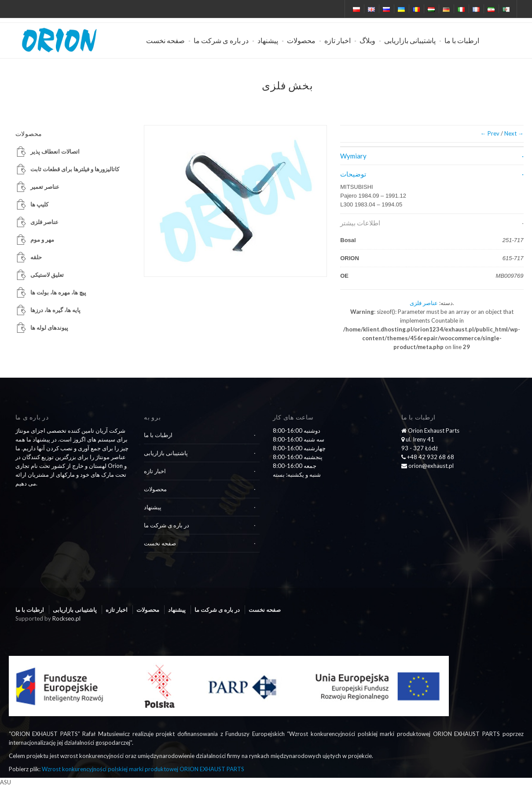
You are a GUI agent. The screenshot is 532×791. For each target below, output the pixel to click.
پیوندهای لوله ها (49, 327)
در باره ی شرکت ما (221, 40)
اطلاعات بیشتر (360, 223)
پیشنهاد (268, 40)
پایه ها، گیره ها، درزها (55, 310)
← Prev (490, 133)
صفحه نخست (165, 40)
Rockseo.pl (66, 618)
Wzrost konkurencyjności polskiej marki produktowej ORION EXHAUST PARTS (143, 769)
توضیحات (353, 174)
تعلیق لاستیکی (47, 275)
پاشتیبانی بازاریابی (410, 40)
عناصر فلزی (424, 303)
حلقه (36, 257)
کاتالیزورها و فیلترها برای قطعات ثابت (75, 169)
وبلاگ (367, 40)
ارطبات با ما (462, 40)
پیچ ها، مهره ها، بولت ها (58, 292)
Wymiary (353, 156)
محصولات (301, 40)
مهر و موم (42, 239)
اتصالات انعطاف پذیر (55, 151)
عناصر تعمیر (45, 187)
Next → (514, 133)
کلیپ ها (39, 204)
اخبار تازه (338, 40)
